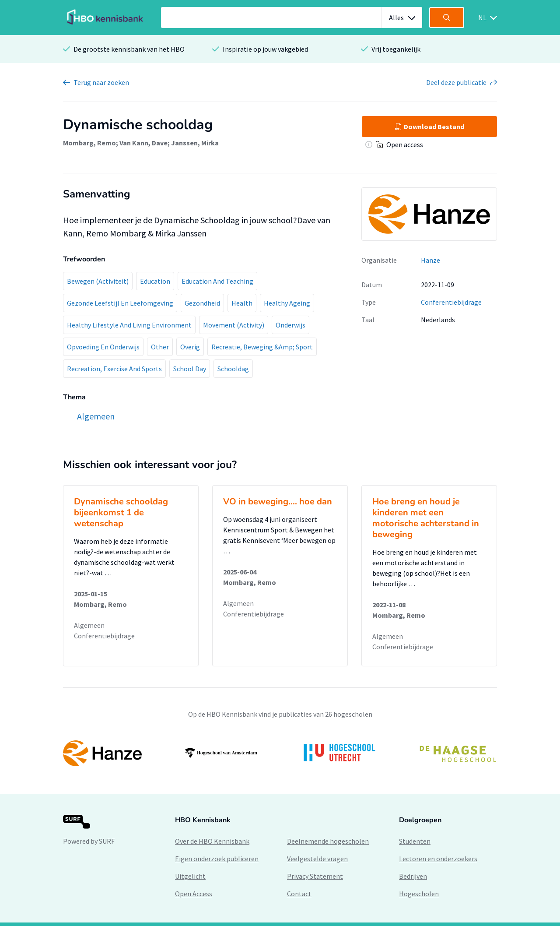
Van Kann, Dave (143, 143)
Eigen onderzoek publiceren (217, 859)
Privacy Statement (315, 876)
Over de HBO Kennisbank (212, 841)
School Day (190, 369)
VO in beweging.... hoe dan (278, 502)
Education (155, 281)
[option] (280, 753)
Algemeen (89, 625)
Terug (101, 82)
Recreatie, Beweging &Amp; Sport (262, 347)
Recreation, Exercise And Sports (114, 369)
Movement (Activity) (234, 325)
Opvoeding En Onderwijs (103, 347)
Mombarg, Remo (89, 143)
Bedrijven (413, 876)
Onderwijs (290, 325)
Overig (190, 347)
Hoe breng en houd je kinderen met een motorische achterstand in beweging (426, 518)
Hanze (430, 260)
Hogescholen (419, 894)
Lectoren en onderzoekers (438, 859)
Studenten (415, 841)
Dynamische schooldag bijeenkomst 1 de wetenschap (121, 512)
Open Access (194, 894)
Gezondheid (202, 303)
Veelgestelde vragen (317, 859)
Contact (299, 894)
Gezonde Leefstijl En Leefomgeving (120, 303)
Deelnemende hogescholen (328, 841)
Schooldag (233, 369)
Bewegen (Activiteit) (98, 281)
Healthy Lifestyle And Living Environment (129, 325)
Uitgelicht (190, 876)
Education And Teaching (217, 281)
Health (242, 303)
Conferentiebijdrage (451, 302)
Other (160, 347)
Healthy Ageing (287, 303)
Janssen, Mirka (195, 143)
